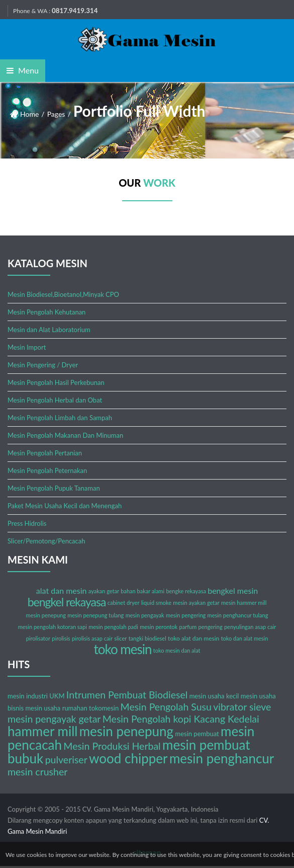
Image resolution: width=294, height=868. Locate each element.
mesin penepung (126, 731)
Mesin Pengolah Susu (166, 707)
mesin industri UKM (36, 696)
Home (29, 114)
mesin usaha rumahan (56, 708)
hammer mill (42, 731)
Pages (56, 114)
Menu (23, 70)
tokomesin (104, 708)
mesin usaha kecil (214, 696)
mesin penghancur (222, 758)
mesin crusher (37, 772)
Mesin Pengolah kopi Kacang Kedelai (181, 719)
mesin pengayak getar (54, 719)
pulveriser (66, 760)
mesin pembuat (197, 734)
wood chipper (128, 758)
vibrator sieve (242, 707)
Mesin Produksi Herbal (112, 746)
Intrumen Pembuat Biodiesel (127, 695)
